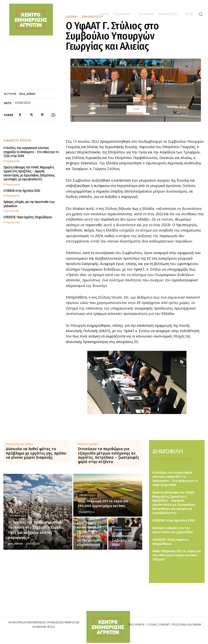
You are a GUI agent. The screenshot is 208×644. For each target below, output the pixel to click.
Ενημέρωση (12, 161)
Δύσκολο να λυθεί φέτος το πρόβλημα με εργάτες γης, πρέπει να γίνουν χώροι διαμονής (36, 453)
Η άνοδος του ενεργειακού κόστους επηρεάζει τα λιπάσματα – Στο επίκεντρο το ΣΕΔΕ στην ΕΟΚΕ (31, 152)
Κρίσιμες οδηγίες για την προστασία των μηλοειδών (29, 204)
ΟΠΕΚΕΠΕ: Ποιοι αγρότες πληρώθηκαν (28, 217)
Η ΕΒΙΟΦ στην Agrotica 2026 (22, 191)
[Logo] (108, 627)
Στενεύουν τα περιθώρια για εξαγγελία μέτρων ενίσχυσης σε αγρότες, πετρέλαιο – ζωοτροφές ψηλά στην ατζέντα (108, 455)
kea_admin (27, 94)
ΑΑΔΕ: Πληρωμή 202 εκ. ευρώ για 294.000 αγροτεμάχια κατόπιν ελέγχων (177, 555)
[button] (201, 14)
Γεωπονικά (11, 211)
